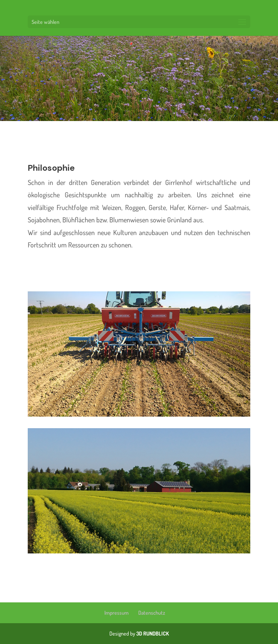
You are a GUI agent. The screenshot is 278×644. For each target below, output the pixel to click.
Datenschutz (152, 613)
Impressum (116, 613)
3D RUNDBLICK (153, 633)
